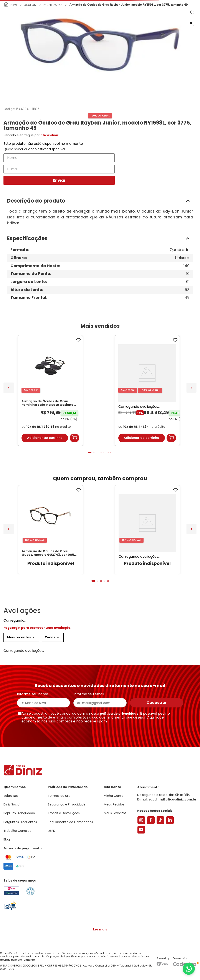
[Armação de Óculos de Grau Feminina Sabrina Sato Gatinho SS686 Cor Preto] (50, 391)
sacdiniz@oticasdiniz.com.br (173, 799)
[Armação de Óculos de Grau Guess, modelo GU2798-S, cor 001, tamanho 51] (147, 530)
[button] (100, 201)
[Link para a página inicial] (11, 5)
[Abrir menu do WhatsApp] (189, 969)
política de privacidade (119, 714)
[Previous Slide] (9, 388)
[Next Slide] (191, 388)
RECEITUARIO (52, 5)
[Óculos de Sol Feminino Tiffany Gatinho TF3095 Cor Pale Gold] (147, 391)
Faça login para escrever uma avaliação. (37, 628)
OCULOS (30, 5)
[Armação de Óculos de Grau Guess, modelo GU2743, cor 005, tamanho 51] (51, 530)
